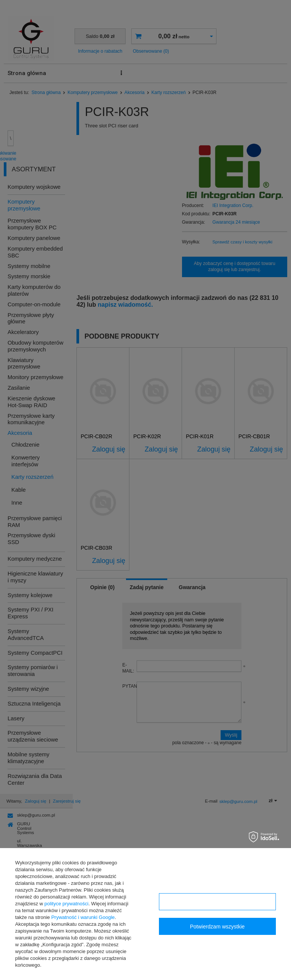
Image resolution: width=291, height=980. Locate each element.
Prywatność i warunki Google (83, 917)
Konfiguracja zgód (217, 902)
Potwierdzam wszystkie (217, 927)
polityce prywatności (66, 904)
